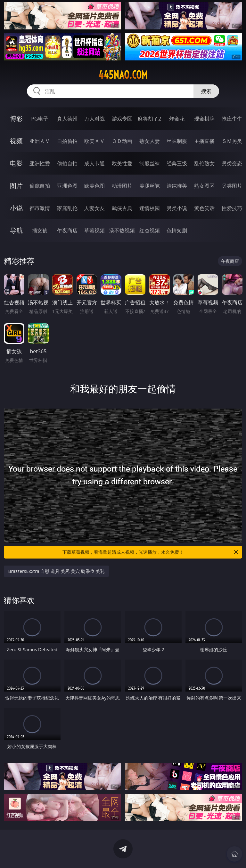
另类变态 (232, 163)
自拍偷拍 (67, 141)
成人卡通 (94, 163)
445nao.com (123, 75)
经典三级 (177, 163)
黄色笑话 (204, 208)
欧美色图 (94, 186)
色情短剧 (177, 231)
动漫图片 (122, 186)
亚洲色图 (67, 186)
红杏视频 (150, 231)
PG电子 (40, 119)
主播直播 (204, 141)
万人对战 (94, 119)
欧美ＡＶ (94, 141)
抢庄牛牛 (232, 119)
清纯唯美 (177, 186)
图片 (16, 186)
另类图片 (232, 186)
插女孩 (40, 231)
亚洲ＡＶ (40, 141)
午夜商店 (67, 231)
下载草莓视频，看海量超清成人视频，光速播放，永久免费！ (151, 552)
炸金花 (177, 119)
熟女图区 (204, 186)
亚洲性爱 (40, 163)
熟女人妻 (150, 141)
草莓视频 (94, 231)
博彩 (16, 118)
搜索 (206, 91)
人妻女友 (94, 208)
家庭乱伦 (67, 208)
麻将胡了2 (149, 119)
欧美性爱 (122, 163)
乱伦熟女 (204, 163)
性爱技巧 (232, 208)
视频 (16, 141)
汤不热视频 (122, 231)
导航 (16, 230)
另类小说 (177, 208)
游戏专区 (122, 119)
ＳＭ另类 (232, 141)
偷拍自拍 (67, 163)
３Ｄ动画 (122, 141)
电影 (16, 163)
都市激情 (40, 208)
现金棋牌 (204, 119)
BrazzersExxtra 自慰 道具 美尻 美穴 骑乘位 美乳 (57, 571)
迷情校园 (150, 208)
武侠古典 (122, 208)
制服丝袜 (150, 163)
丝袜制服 (177, 141)
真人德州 (67, 119)
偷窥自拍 (40, 186)
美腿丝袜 (150, 186)
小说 (16, 208)
